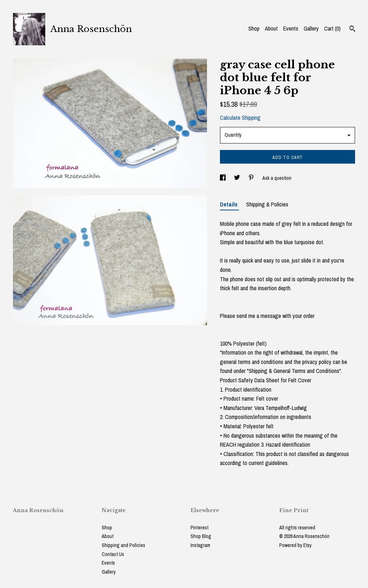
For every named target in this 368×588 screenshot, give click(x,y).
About (271, 28)
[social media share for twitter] (238, 178)
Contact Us (113, 554)
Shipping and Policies (123, 545)
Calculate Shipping (240, 118)
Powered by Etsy (295, 545)
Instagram (200, 545)
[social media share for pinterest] (252, 178)
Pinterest (199, 528)
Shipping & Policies (267, 204)
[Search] (352, 29)
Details (229, 204)
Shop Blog (201, 536)
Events (291, 28)
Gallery (311, 28)
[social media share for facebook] (223, 178)
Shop (254, 28)
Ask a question (277, 178)
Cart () (332, 28)
